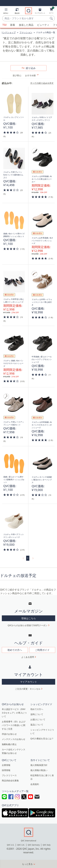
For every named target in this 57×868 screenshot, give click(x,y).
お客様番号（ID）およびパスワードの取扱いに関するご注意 (14, 725)
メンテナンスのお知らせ (14, 739)
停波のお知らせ (9, 734)
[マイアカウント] (40, 12)
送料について (37, 714)
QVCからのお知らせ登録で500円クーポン (28, 625)
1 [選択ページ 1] (28, 558)
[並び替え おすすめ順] (34, 75)
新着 (13, 25)
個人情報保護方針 (39, 765)
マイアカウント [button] (29, 682)
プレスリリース (9, 775)
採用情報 (6, 770)
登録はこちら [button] (29, 618)
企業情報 (6, 765)
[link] (23, 558)
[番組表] (17, 12)
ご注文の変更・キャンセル (28, 689)
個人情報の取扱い (39, 770)
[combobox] (25, 18)
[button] (6, 12)
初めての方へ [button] (15, 650)
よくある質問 (28, 657)
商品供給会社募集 (10, 780)
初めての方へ (37, 709)
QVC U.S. (11, 845)
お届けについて (38, 719)
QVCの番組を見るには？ (42, 739)
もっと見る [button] (27, 864)
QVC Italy (47, 845)
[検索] (52, 18)
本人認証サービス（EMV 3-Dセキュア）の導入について (14, 713)
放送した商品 (26, 25)
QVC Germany (34, 845)
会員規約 (35, 784)
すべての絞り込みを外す (42, 83)
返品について (37, 725)
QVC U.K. (21, 845)
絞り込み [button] (30, 68)
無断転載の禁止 (9, 744)
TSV (4, 25)
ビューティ (43, 25)
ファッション (26, 32)
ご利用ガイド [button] (42, 650)
